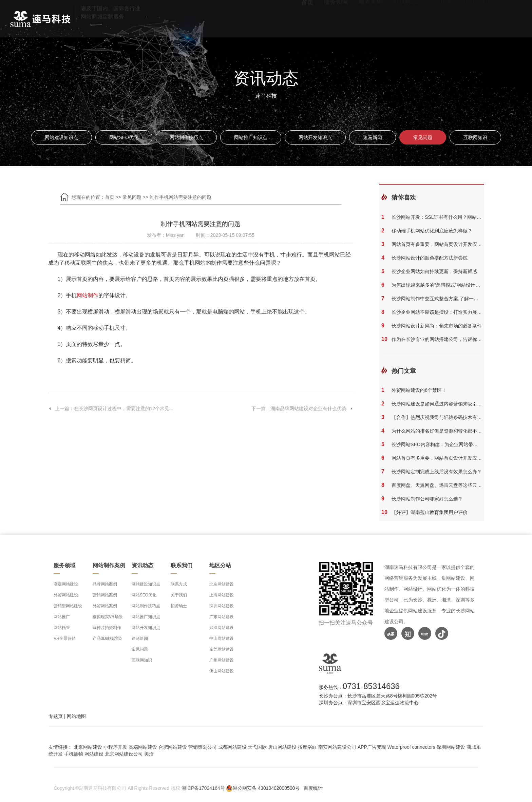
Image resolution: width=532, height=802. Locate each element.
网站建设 (94, 754)
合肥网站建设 (173, 747)
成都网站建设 (232, 747)
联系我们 (475, 19)
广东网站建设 (222, 617)
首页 (307, 19)
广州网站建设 (222, 660)
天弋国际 (257, 747)
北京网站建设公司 (124, 754)
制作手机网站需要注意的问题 (180, 197)
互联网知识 (475, 137)
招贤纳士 (179, 606)
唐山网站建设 (282, 747)
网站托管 (62, 628)
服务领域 (336, 19)
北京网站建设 (222, 584)
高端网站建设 (66, 584)
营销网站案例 (105, 595)
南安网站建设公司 (337, 747)
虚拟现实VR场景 (108, 617)
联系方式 (179, 584)
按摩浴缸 (307, 747)
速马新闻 (373, 137)
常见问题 (423, 137)
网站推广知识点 (251, 137)
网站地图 (76, 716)
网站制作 (88, 295)
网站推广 (62, 617)
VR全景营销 (65, 638)
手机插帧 (74, 754)
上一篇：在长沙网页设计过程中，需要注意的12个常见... (111, 408)
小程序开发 (115, 747)
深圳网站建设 (222, 606)
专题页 (56, 716)
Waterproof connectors (412, 747)
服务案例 (370, 19)
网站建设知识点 (61, 137)
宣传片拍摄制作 (107, 628)
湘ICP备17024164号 (203, 788)
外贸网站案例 (105, 606)
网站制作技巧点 (186, 137)
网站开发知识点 (315, 137)
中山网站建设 (222, 638)
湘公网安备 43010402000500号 (266, 788)
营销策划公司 (203, 747)
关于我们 (179, 595)
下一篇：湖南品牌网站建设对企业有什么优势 (302, 408)
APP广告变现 (372, 747)
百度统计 (313, 788)
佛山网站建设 (222, 671)
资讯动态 (405, 19)
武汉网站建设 (222, 628)
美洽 (149, 754)
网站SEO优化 (124, 137)
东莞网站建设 (222, 649)
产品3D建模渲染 (107, 638)
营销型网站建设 (68, 606)
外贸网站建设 (66, 595)
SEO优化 (440, 19)
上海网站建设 (222, 595)
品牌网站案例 (105, 584)
